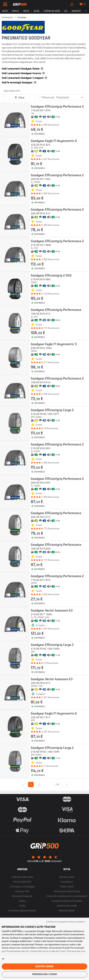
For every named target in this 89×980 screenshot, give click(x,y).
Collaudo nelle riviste (22, 877)
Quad (36, 11)
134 (57, 784)
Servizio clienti (67, 877)
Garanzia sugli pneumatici (22, 910)
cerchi (15, 11)
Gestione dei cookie (67, 906)
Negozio (76, 11)
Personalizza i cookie (44, 974)
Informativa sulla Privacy (67, 891)
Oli (66, 11)
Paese (22, 901)
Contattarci (67, 882)
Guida (22, 906)
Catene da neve (52, 11)
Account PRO (22, 891)
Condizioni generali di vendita (67, 901)
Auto (5, 11)
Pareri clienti (67, 886)
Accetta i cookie (44, 967)
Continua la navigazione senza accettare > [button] (66, 922)
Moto (26, 11)
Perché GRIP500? (22, 882)
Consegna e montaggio (22, 886)
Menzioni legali (67, 910)
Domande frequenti (22, 896)
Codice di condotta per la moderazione (67, 896)
